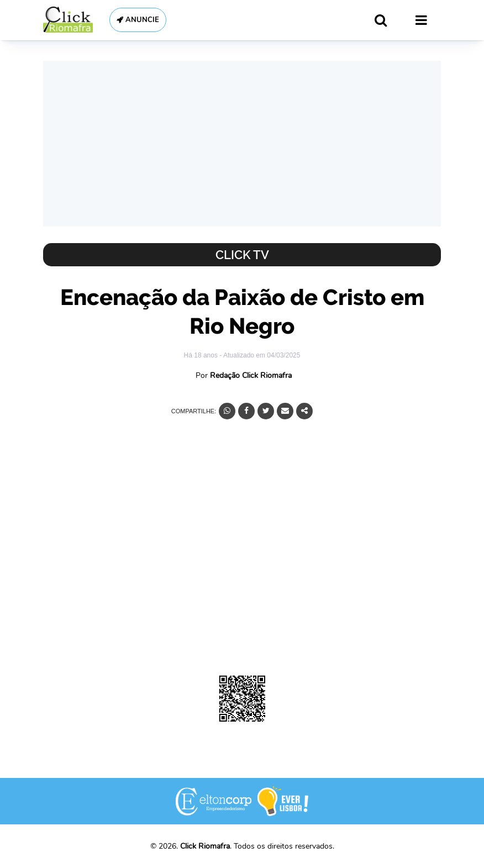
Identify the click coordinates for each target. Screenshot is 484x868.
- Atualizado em (260, 355)
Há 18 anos (202, 355)
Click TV (242, 255)
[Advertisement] (242, 144)
